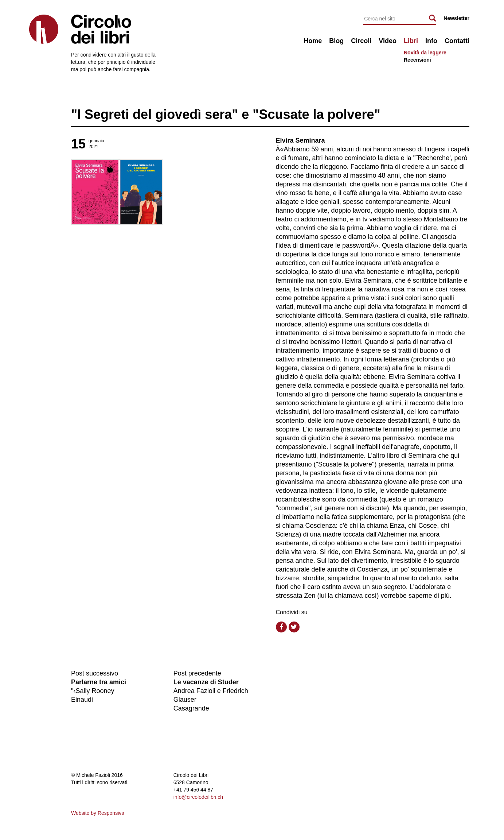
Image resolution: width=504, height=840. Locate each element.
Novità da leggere (425, 53)
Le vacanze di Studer (206, 682)
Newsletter (456, 18)
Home (313, 41)
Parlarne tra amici (99, 682)
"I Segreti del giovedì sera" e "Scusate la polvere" (226, 114)
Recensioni (417, 60)
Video (388, 41)
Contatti (457, 41)
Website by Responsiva (98, 813)
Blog (336, 41)
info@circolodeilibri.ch (198, 797)
